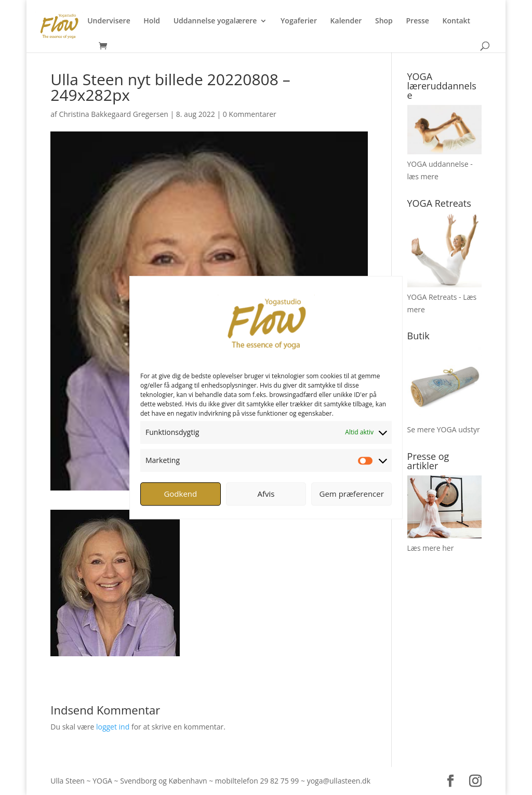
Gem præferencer (352, 494)
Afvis (266, 494)
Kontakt (457, 21)
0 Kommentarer (250, 114)
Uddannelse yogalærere (215, 21)
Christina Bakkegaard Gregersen (113, 114)
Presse (417, 21)
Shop (384, 21)
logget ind (113, 727)
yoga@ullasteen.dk (339, 781)
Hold (152, 21)
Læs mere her (431, 548)
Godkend (180, 494)
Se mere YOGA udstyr (444, 429)
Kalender (346, 21)
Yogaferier (299, 21)
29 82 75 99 (279, 781)
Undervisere (109, 21)
